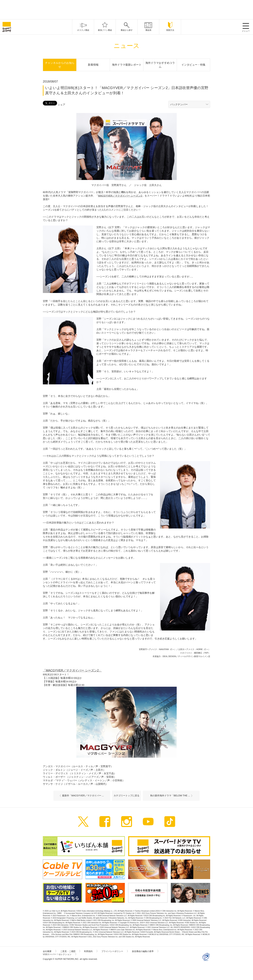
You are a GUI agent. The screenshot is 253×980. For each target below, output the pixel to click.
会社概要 (50, 951)
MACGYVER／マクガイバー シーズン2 (120, 196)
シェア (61, 105)
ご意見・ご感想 (70, 951)
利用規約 (91, 951)
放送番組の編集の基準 (145, 951)
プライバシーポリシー (115, 951)
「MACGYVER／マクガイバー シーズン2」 (72, 670)
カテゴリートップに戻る (126, 796)
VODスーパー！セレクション (59, 954)
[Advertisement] (126, 9)
